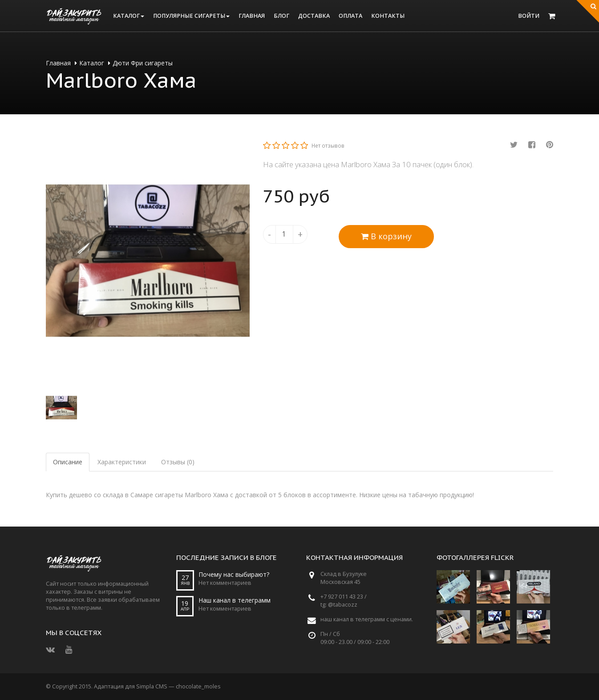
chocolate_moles (198, 686)
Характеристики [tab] (122, 462)
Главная (252, 16)
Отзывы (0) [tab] (178, 462)
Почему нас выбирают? (234, 574)
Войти (529, 16)
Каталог (129, 16)
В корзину (386, 236)
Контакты (388, 16)
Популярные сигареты (191, 16)
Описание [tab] (68, 462)
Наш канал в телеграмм (235, 600)
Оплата (350, 16)
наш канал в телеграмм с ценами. (367, 619)
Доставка (314, 16)
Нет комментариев (225, 583)
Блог (281, 16)
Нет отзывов (328, 145)
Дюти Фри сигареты (143, 63)
